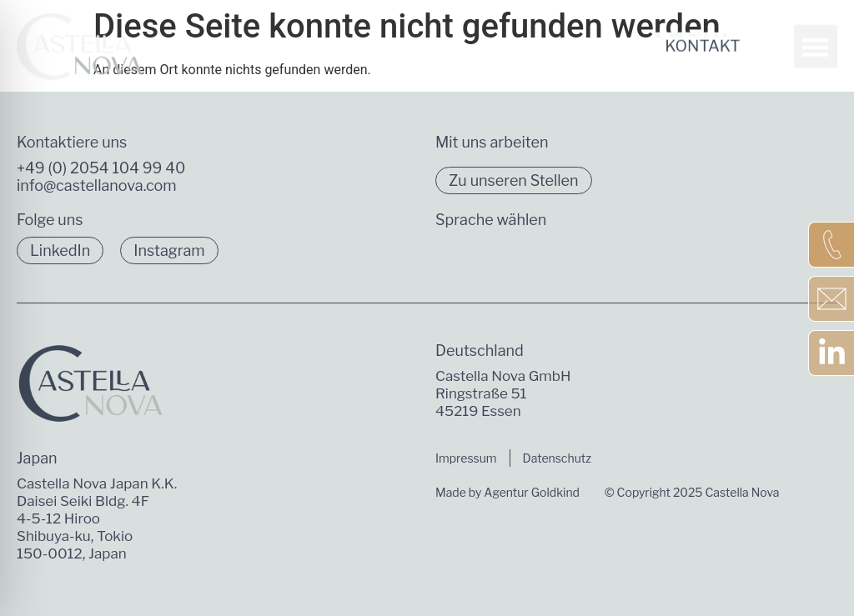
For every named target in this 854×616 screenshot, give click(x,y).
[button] (816, 37)
